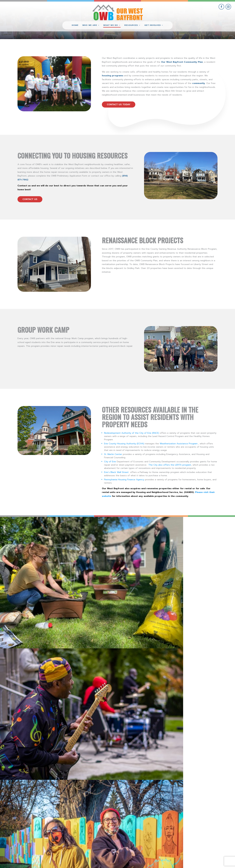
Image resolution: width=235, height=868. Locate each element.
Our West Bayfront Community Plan (182, 62)
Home (75, 25)
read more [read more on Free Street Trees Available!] (121, 762)
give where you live (200, 838)
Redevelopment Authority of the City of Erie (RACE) (132, 433)
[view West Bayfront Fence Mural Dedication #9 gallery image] (147, 546)
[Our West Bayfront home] (117, 12)
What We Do (111, 25)
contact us (30, 199)
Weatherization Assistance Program (179, 444)
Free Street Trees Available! (147, 737)
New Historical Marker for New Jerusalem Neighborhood (153, 683)
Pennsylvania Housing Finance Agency (124, 480)
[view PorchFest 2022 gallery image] (29, 546)
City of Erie (110, 462)
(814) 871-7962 (117, 842)
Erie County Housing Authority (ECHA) (124, 444)
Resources (131, 25)
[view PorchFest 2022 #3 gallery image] (88, 546)
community (199, 83)
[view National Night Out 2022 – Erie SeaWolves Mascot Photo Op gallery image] (206, 546)
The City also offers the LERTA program (170, 465)
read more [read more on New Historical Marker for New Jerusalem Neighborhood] (121, 707)
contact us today (119, 105)
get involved (200, 831)
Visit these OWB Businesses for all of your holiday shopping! (160, 626)
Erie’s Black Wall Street (116, 472)
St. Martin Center (113, 454)
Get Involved (152, 25)
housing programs (113, 76)
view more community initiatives (117, 794)
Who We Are (90, 25)
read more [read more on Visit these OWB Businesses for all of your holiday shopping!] (121, 642)
